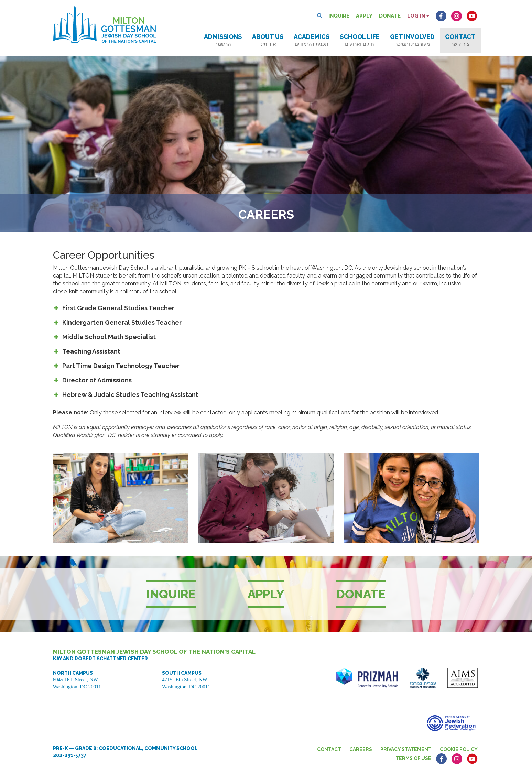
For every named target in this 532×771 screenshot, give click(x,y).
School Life (360, 40)
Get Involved (412, 40)
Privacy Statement (406, 749)
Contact (460, 40)
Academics (312, 40)
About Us (268, 40)
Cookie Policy (459, 749)
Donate (390, 16)
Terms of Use (413, 758)
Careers (361, 749)
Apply (364, 16)
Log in (418, 16)
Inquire (339, 16)
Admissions (223, 40)
